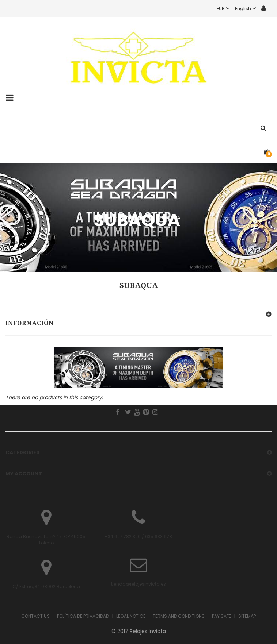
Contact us (35, 616)
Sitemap (247, 616)
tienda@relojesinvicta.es (138, 584)
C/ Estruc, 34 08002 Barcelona (46, 587)
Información (30, 323)
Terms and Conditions (179, 616)
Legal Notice (131, 616)
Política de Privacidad (83, 616)
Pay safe (221, 616)
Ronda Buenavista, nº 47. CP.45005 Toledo (46, 540)
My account (24, 474)
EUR (226, 9)
